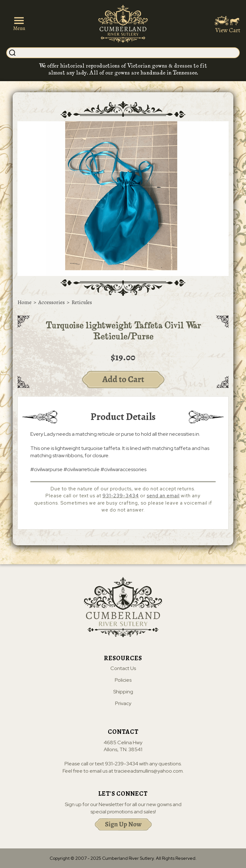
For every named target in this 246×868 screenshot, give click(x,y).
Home (25, 302)
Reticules (82, 302)
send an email (163, 496)
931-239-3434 (121, 496)
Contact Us (123, 668)
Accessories (52, 302)
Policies (123, 680)
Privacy (123, 703)
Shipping (123, 692)
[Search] (128, 53)
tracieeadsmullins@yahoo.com (148, 771)
